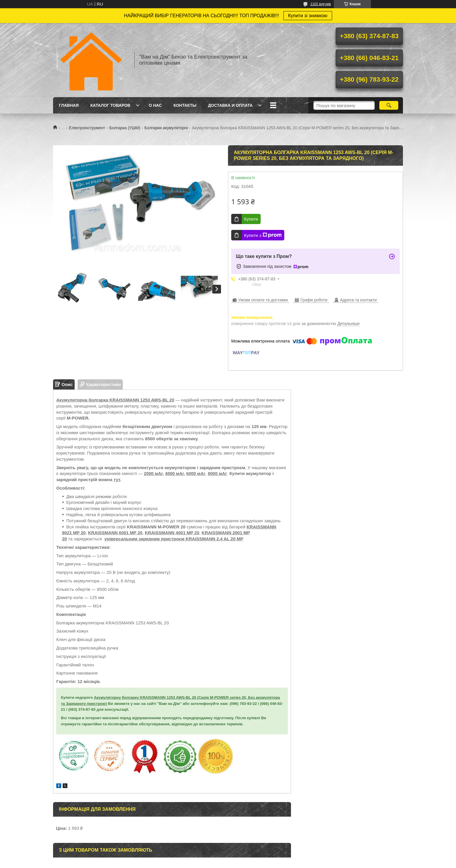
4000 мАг (174, 473)
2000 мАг (153, 473)
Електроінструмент (87, 128)
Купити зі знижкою (308, 16)
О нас (155, 105)
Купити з (263, 235)
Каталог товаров (110, 105)
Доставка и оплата (230, 105)
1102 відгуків (321, 4)
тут (117, 480)
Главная (69, 105)
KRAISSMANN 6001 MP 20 (115, 533)
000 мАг (219, 473)
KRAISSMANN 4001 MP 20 (172, 533)
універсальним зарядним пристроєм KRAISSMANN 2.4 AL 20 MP (174, 539)
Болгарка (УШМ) (125, 128)
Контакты (185, 105)
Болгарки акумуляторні (166, 128)
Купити (251, 219)
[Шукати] (389, 105)
